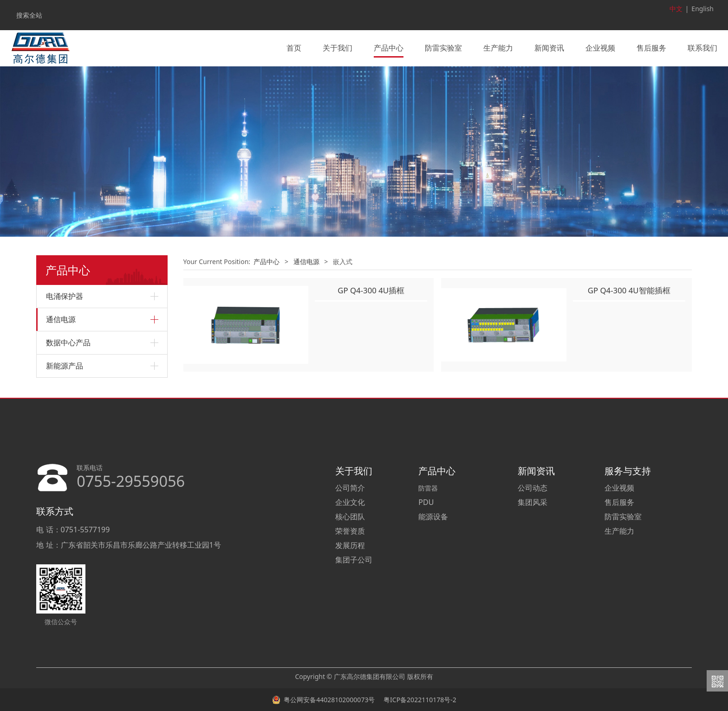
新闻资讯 (549, 48)
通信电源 (61, 319)
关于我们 (338, 48)
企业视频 (600, 48)
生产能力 (498, 48)
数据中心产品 (68, 342)
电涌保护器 (65, 296)
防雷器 (428, 487)
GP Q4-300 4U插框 (371, 289)
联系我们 (702, 48)
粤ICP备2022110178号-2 (419, 699)
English (702, 9)
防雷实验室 (443, 48)
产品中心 (389, 48)
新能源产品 (65, 365)
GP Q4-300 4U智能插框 (629, 289)
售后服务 (651, 48)
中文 (676, 9)
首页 (294, 48)
